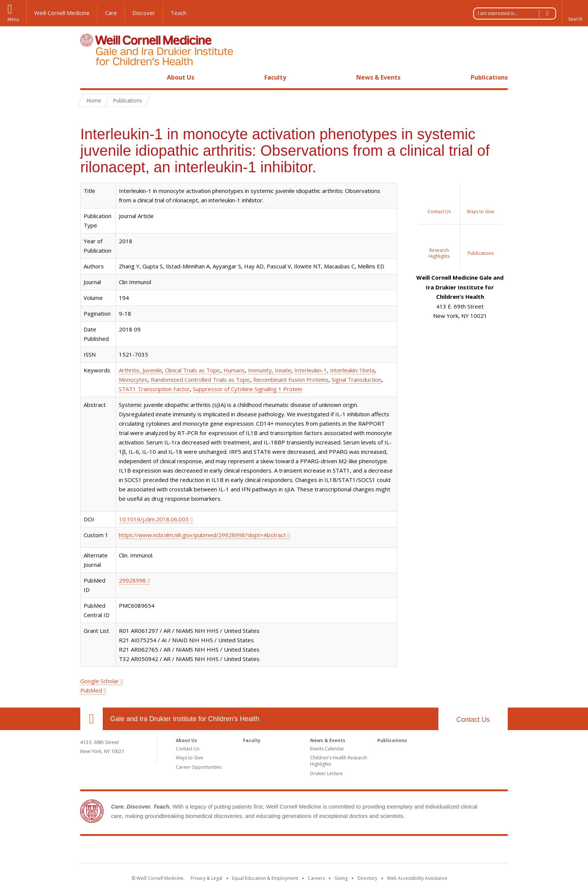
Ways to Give (190, 758)
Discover (144, 13)
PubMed (91, 690)
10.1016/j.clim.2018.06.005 (154, 519)
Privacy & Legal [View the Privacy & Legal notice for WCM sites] (206, 878)
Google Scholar (100, 681)
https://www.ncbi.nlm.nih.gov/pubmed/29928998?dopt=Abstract (202, 535)
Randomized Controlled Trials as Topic (200, 379)
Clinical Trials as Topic (193, 370)
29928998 (132, 580)
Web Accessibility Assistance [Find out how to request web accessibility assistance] (417, 878)
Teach (178, 13)
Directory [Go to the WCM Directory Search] (367, 878)
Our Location (91, 719)
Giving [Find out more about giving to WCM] (341, 878)
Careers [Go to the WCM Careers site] (316, 878)
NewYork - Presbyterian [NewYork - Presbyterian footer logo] (357, 851)
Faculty (275, 77)
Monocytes (133, 379)
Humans (234, 370)
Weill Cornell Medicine (62, 13)
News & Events (378, 77)
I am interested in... (517, 14)
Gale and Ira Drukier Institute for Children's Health (185, 719)
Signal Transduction (356, 379)
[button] (575, 13)
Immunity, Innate (270, 370)
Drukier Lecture (326, 773)
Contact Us (473, 720)
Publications (489, 77)
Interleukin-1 (311, 370)
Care (111, 13)
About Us (181, 77)
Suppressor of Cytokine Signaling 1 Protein (247, 389)
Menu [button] (13, 19)
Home (88, 77)
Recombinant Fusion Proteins (291, 379)
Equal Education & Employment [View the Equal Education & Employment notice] (265, 878)
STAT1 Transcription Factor (154, 389)
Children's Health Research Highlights (339, 761)
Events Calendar (327, 749)
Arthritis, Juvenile (140, 370)
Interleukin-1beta (352, 370)
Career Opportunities (199, 767)
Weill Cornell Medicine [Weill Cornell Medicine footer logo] (239, 851)
